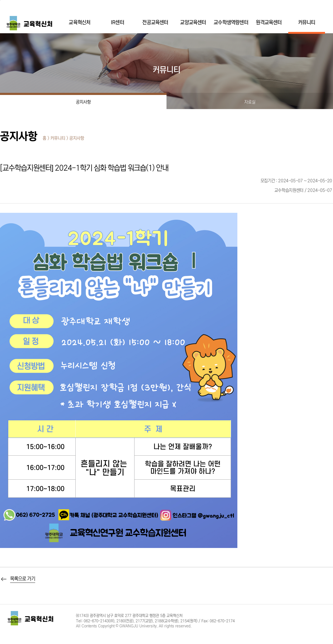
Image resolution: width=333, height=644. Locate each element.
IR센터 (117, 22)
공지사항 (83, 102)
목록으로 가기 (23, 579)
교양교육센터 (193, 22)
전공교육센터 (155, 22)
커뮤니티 (307, 22)
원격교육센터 (269, 22)
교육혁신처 (80, 22)
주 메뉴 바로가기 (0, 0)
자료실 (250, 102)
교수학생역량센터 (231, 22)
